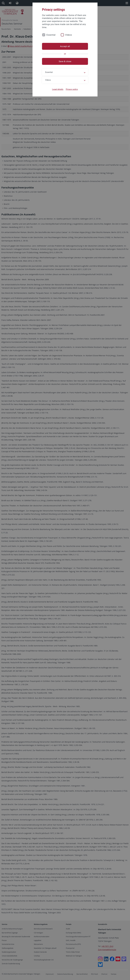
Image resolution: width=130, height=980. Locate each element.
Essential (51, 35)
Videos (69, 35)
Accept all (65, 46)
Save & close (65, 61)
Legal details (58, 89)
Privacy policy (72, 89)
